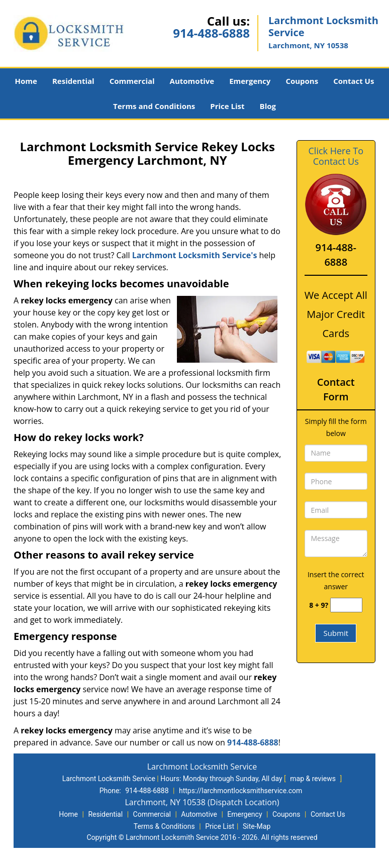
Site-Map (257, 826)
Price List (227, 106)
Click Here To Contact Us (336, 156)
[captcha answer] (346, 605)
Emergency (250, 81)
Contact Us (354, 81)
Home (26, 81)
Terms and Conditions (154, 106)
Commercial (132, 81)
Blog (268, 106)
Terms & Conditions (164, 826)
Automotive (192, 81)
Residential (73, 81)
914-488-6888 (211, 33)
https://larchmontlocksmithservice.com (240, 791)
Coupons (302, 81)
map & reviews (314, 779)
